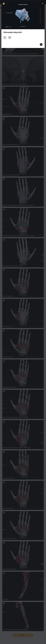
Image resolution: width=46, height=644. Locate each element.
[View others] (41, 44)
